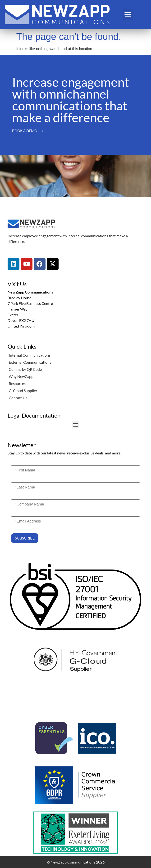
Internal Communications (30, 355)
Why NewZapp (21, 376)
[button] (128, 15)
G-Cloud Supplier (23, 391)
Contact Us (18, 398)
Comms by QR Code (25, 369)
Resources (17, 383)
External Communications (30, 362)
